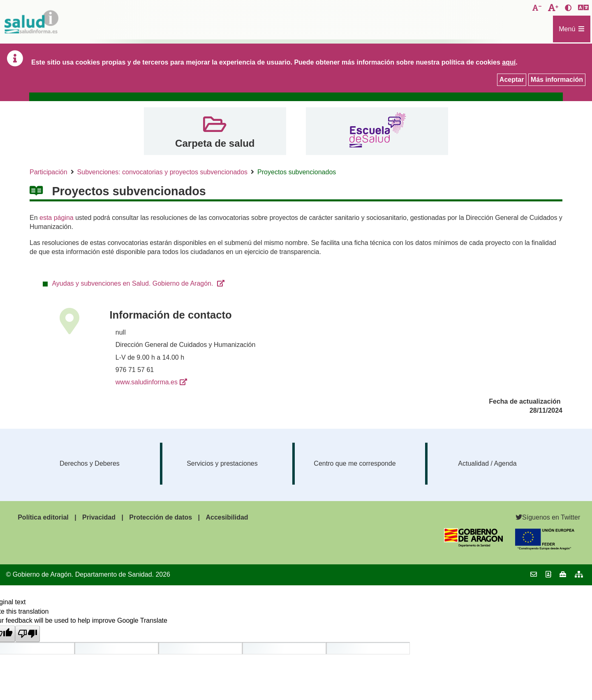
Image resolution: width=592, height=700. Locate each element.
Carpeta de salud (215, 143)
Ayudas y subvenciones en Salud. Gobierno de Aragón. (133, 283)
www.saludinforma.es (147, 382)
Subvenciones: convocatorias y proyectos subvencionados (162, 172)
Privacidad (99, 517)
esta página (57, 218)
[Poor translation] (28, 634)
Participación (49, 172)
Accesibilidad (227, 517)
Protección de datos (161, 517)
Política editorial (43, 517)
